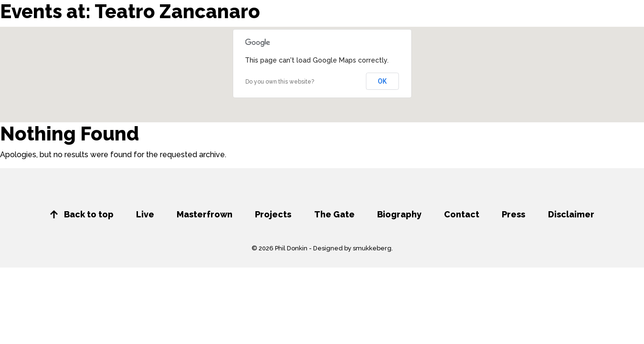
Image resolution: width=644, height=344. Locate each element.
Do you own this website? (280, 82)
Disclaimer (571, 214)
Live (145, 214)
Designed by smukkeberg (352, 248)
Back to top (82, 214)
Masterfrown (205, 214)
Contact (462, 214)
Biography (399, 214)
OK (383, 81)
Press (513, 214)
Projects (273, 214)
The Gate (334, 214)
